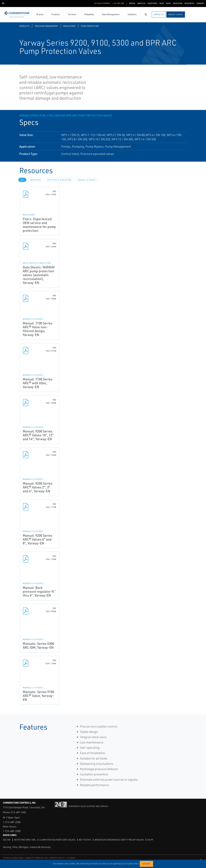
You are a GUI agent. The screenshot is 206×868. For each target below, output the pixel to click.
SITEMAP (71, 858)
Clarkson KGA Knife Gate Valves (58, 840)
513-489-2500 (18, 812)
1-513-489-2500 (13, 822)
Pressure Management (46, 26)
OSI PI (153, 840)
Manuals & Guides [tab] (87, 180)
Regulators (69, 26)
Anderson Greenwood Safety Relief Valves (121, 840)
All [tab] (22, 180)
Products (24, 26)
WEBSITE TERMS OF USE (37, 858)
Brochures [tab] (36, 180)
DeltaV (7, 840)
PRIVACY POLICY (58, 858)
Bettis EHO (86, 840)
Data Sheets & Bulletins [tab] (59, 180)
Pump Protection (90, 26)
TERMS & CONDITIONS (13, 858)
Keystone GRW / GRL (25, 840)
